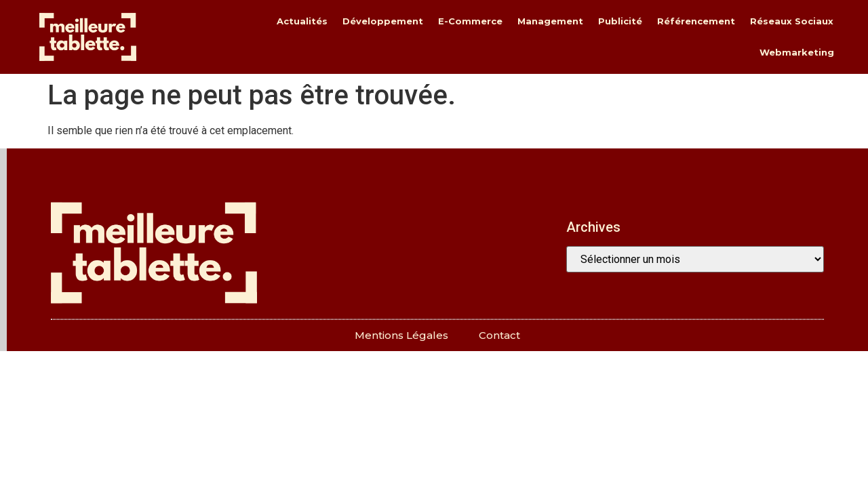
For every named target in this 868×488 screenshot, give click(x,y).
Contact (499, 335)
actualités (302, 21)
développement (383, 21)
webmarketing (797, 52)
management (550, 21)
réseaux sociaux (792, 21)
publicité (620, 21)
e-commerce (470, 21)
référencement (696, 21)
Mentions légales (401, 335)
